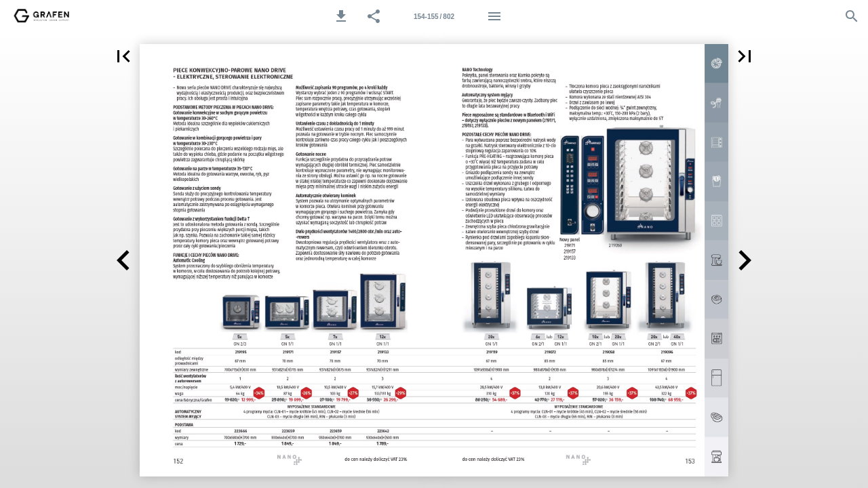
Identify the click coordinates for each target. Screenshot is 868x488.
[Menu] (494, 16)
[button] (341, 16)
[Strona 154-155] (434, 16)
